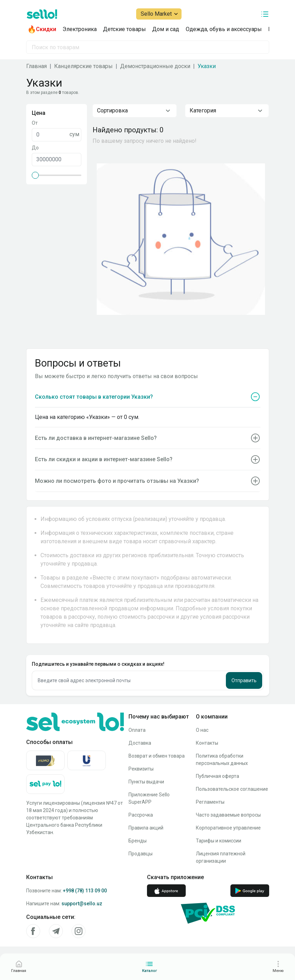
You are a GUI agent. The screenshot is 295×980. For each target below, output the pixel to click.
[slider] (35, 175)
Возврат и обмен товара (157, 756)
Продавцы (141, 854)
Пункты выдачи (146, 782)
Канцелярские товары (83, 66)
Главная (36, 66)
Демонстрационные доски (155, 66)
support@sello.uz (82, 904)
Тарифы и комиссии (219, 841)
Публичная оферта (217, 776)
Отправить (244, 680)
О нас (202, 730)
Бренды (138, 841)
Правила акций (146, 828)
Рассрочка (141, 815)
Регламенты (210, 802)
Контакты (207, 743)
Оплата (137, 730)
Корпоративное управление (228, 828)
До (35, 148)
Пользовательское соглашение (232, 789)
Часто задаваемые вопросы (228, 815)
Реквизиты (141, 769)
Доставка (140, 743)
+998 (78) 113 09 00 (85, 891)
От (35, 123)
